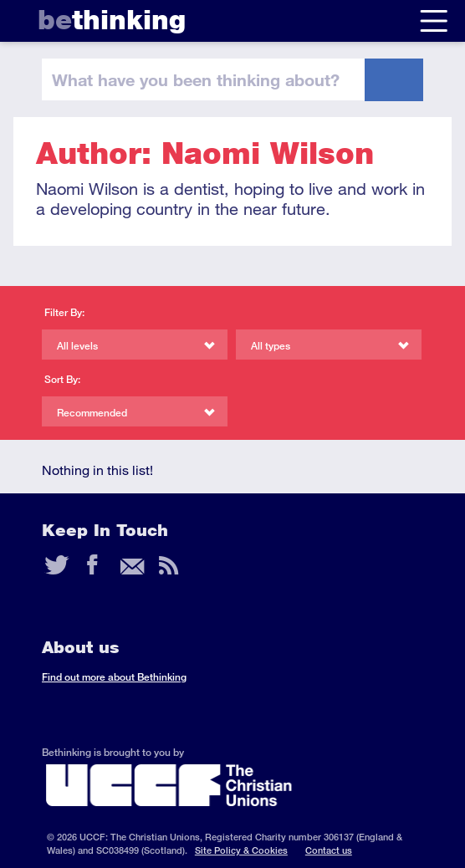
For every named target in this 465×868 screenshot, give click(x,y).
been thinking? (196, 79)
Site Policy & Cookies (241, 850)
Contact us (329, 850)
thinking (112, 20)
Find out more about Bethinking (114, 677)
